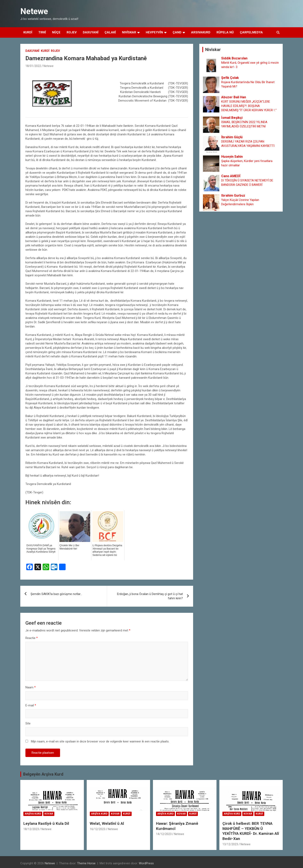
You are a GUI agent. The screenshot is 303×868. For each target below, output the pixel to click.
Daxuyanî (91, 32)
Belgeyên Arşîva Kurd (43, 774)
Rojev (72, 32)
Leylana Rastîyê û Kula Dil (46, 823)
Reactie (32, 638)
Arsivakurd (201, 32)
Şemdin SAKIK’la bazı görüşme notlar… (56, 594)
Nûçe (56, 32)
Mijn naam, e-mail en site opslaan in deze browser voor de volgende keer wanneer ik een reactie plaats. (100, 741)
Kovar (49, 814)
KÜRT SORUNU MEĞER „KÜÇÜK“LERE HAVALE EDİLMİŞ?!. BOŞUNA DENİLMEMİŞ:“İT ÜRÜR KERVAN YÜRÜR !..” (249, 106)
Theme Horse (86, 863)
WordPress (146, 863)
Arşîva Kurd (33, 814)
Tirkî (42, 32)
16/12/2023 (98, 829)
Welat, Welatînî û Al (107, 823)
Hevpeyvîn (154, 32)
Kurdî (28, 32)
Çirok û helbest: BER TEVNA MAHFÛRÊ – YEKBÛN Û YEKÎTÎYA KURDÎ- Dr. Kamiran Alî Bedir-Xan (251, 831)
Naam (31, 687)
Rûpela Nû (225, 32)
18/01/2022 (33, 66)
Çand (177, 32)
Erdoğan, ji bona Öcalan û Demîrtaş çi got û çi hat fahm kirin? (150, 596)
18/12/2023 (31, 829)
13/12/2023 (230, 844)
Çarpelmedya (251, 32)
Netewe (34, 11)
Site (28, 723)
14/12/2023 (164, 834)
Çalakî (110, 32)
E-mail (31, 705)
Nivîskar (129, 32)
